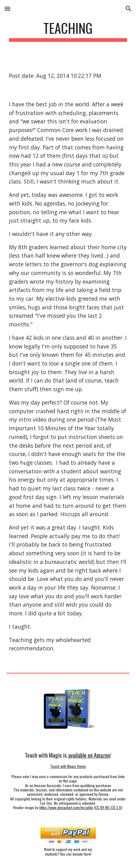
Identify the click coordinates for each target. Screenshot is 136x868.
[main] (68, 31)
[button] (7, 9)
